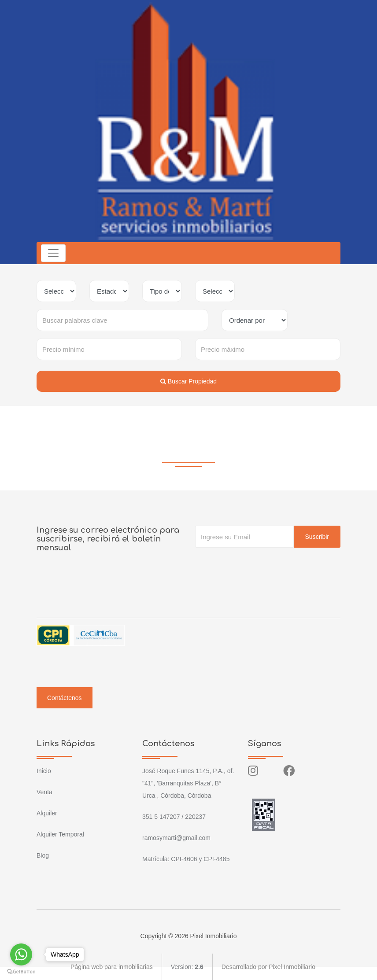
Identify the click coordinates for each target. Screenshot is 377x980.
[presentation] (262, 565)
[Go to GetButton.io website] (21, 971)
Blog (43, 855)
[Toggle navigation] (53, 253)
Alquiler (47, 813)
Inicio (44, 771)
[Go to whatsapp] (21, 954)
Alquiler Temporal (60, 834)
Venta (44, 792)
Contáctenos (65, 698)
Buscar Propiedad (188, 381)
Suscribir (317, 537)
